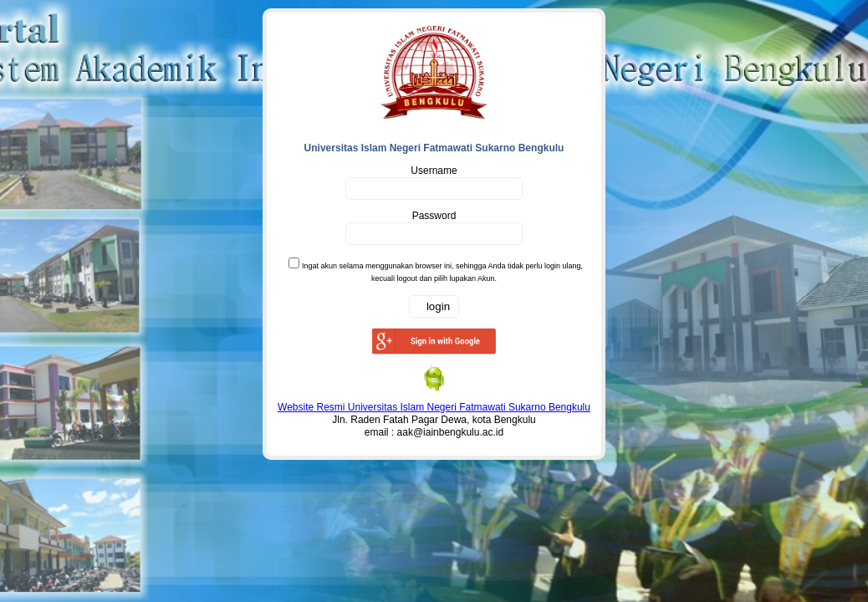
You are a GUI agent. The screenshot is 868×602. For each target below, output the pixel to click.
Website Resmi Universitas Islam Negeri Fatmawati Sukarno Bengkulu (434, 407)
